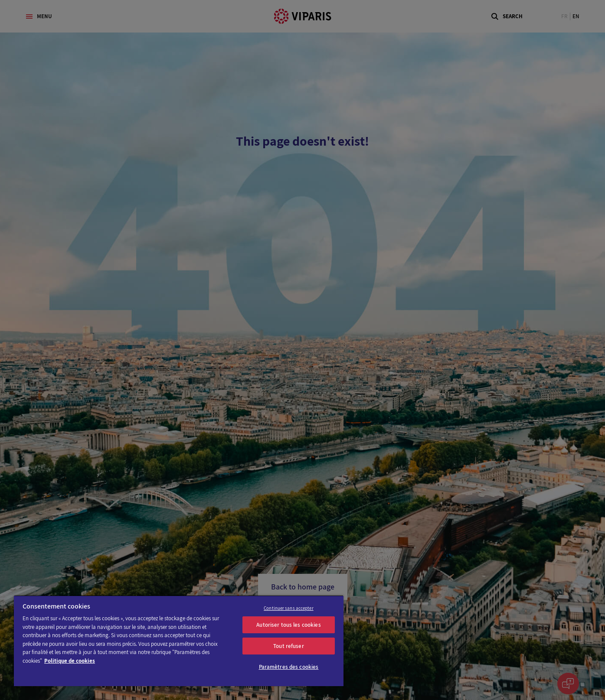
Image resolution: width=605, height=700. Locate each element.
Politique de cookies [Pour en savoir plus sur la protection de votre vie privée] (70, 661)
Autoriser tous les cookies (288, 625)
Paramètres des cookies (289, 667)
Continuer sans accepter (289, 608)
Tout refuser (289, 646)
